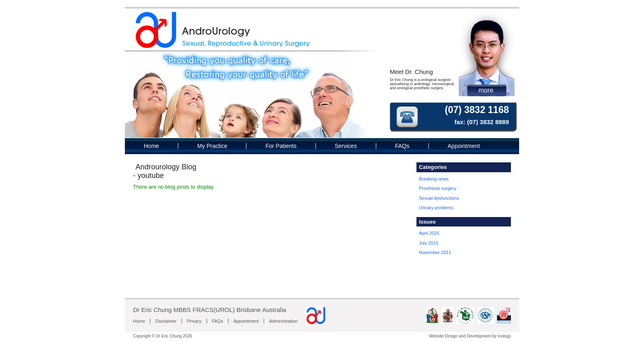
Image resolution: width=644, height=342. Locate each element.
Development (479, 336)
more (486, 90)
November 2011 (435, 252)
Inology (504, 336)
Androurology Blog (166, 167)
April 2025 (429, 233)
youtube (151, 176)
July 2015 (429, 243)
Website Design (444, 336)
